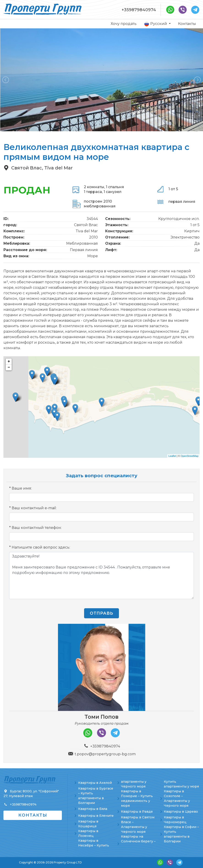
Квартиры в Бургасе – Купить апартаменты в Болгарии (96, 796)
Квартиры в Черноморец (175, 820)
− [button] (9, 367)
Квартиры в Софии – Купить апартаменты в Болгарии (181, 834)
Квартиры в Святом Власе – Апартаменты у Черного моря (138, 824)
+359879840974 (139, 10)
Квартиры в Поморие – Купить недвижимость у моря (137, 798)
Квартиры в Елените (96, 816)
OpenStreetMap (189, 456)
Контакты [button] (33, 815)
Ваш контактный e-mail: (34, 508)
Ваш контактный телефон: (37, 528)
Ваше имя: (22, 488)
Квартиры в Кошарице (88, 824)
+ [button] (9, 362)
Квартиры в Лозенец (88, 833)
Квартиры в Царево (181, 812)
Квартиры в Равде (137, 812)
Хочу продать (124, 24)
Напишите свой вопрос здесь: (41, 547)
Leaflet (172, 456)
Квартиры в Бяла (93, 809)
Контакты (187, 24)
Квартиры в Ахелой (95, 783)
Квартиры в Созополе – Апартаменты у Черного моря (177, 798)
